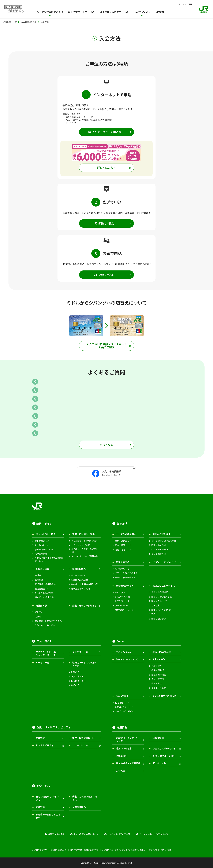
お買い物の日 (77, 677)
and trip (119, 592)
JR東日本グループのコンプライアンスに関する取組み (124, 850)
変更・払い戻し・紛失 (83, 534)
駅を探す (39, 612)
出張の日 (75, 672)
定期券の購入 (79, 569)
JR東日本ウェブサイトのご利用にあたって (49, 850)
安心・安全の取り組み (45, 625)
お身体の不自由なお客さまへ (48, 621)
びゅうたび (120, 605)
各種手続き (157, 666)
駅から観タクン (159, 619)
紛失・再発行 (158, 670)
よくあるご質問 (185, 4)
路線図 (38, 617)
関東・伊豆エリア (123, 545)
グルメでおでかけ (160, 550)
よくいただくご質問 (81, 545)
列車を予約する (122, 569)
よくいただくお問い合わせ (86, 834)
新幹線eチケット (42, 550)
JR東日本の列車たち (44, 597)
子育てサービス (80, 652)
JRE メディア (121, 597)
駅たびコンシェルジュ (162, 597)
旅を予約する (123, 562)
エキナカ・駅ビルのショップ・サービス (46, 653)
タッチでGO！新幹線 (125, 711)
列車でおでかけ (159, 545)
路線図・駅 (41, 605)
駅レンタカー (158, 601)
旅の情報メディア (125, 586)
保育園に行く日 (78, 681)
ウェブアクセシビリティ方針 (160, 850)
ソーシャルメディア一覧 (119, 834)
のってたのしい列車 (44, 593)
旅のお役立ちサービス (164, 586)
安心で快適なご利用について (48, 798)
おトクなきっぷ (42, 541)
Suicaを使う (159, 659)
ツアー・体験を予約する (126, 573)
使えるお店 (157, 683)
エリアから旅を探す (126, 534)
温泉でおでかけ (159, 554)
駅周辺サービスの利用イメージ (85, 664)
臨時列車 (39, 580)
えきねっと (40, 545)
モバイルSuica (78, 575)
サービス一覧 (42, 662)
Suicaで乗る (122, 696)
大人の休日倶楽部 (160, 592)
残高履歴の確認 (159, 675)
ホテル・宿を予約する (125, 577)
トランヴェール (122, 601)
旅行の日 (75, 685)
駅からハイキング (160, 610)
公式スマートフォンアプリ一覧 (154, 834)
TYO (153, 614)
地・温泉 (156, 605)
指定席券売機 (41, 554)
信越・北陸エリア (123, 550)
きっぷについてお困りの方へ (85, 541)
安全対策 (40, 807)
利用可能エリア (122, 703)
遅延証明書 (40, 589)
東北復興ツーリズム (124, 610)
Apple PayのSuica (80, 580)
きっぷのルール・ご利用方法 (85, 556)
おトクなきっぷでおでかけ (164, 541)
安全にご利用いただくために (85, 798)
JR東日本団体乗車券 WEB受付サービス (49, 559)
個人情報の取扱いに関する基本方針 (84, 850)
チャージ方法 (158, 679)
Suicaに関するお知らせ (164, 696)
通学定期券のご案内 (81, 589)
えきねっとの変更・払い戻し (85, 549)
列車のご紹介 (42, 569)
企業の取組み (79, 807)
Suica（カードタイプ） (128, 659)
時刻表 (38, 575)
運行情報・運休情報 (44, 584)
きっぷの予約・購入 (46, 534)
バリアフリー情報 (56, 834)
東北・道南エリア (123, 541)
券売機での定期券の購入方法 (85, 584)
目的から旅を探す (161, 534)
